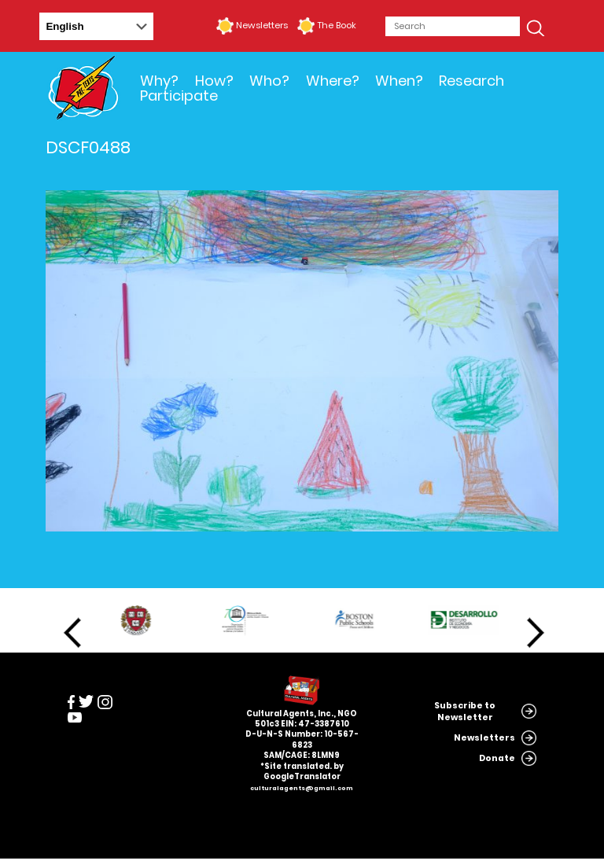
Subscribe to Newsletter (465, 712)
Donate (497, 758)
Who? (269, 81)
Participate (179, 96)
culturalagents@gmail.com (302, 788)
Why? (159, 81)
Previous (72, 633)
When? (399, 81)
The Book (337, 25)
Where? (333, 81)
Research (471, 81)
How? (214, 81)
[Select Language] (96, 26)
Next (536, 633)
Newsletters (262, 25)
